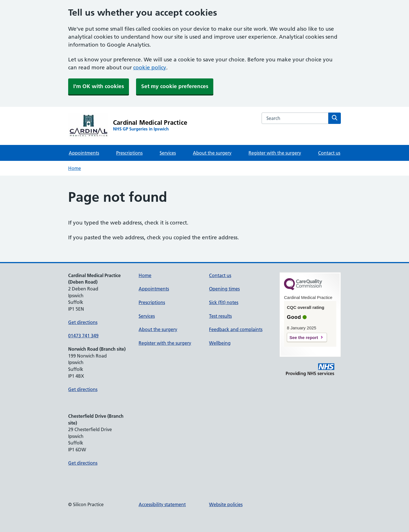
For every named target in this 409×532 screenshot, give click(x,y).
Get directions (83, 322)
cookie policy (150, 67)
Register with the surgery (275, 153)
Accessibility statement (162, 504)
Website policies (226, 504)
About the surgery (212, 153)
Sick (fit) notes (224, 302)
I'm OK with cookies (99, 86)
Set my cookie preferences (175, 86)
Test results (220, 316)
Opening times (224, 289)
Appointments (84, 153)
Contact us (329, 153)
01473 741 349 (83, 336)
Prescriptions (129, 153)
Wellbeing (220, 343)
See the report (304, 337)
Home (75, 168)
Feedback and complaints (236, 329)
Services (168, 153)
